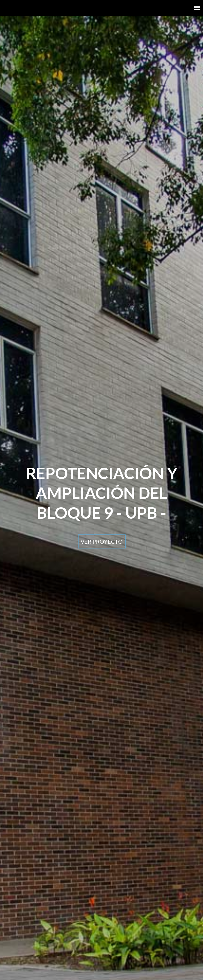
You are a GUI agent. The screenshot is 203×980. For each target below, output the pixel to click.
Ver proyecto (102, 541)
